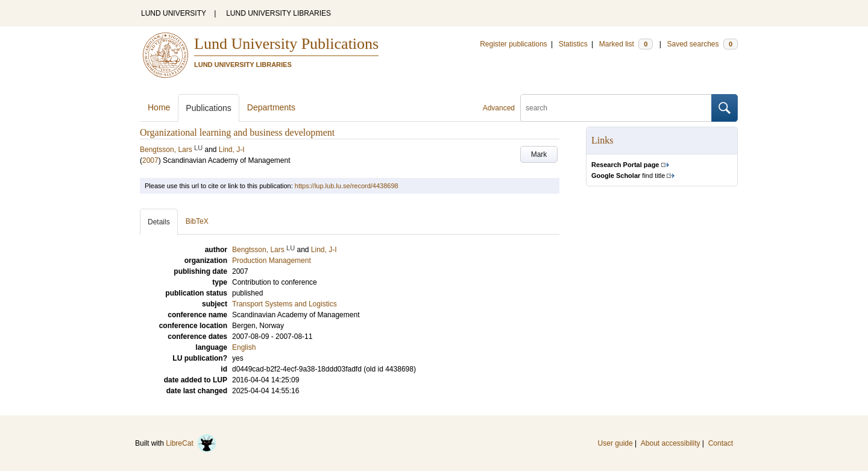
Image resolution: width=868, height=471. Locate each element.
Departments (271, 107)
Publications (209, 108)
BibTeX (197, 221)
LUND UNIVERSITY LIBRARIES (278, 13)
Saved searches (702, 44)
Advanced (499, 108)
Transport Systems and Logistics (285, 304)
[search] (616, 108)
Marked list (626, 44)
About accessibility (671, 443)
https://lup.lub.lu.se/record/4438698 (347, 186)
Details (159, 222)
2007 (150, 160)
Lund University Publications (286, 44)
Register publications (513, 44)
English (244, 347)
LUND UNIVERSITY (174, 13)
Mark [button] (539, 154)
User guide (615, 443)
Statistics (573, 44)
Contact (721, 443)
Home (159, 107)
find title (628, 175)
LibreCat (191, 443)
